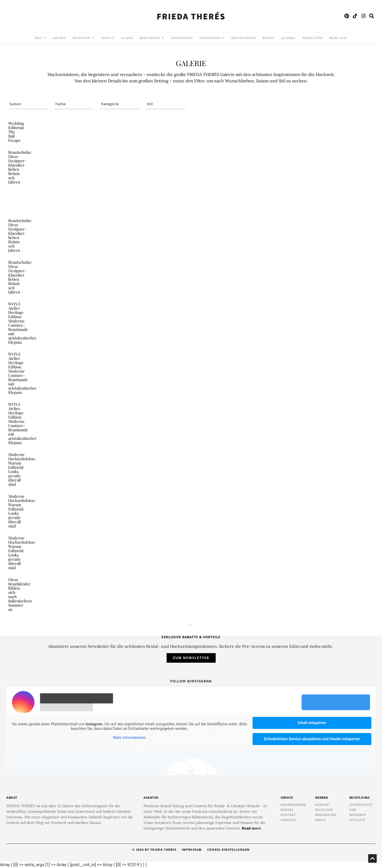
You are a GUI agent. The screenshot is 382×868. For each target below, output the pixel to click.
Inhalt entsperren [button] (312, 723)
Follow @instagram (191, 681)
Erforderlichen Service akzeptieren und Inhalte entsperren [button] (312, 739)
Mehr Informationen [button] (129, 738)
